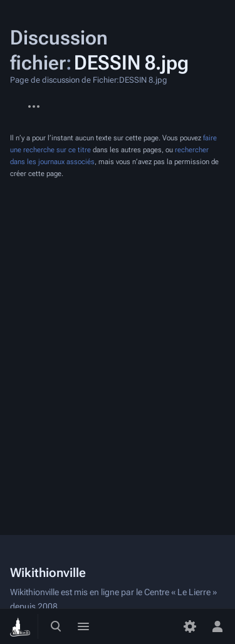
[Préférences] (190, 626)
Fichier (10, 100)
